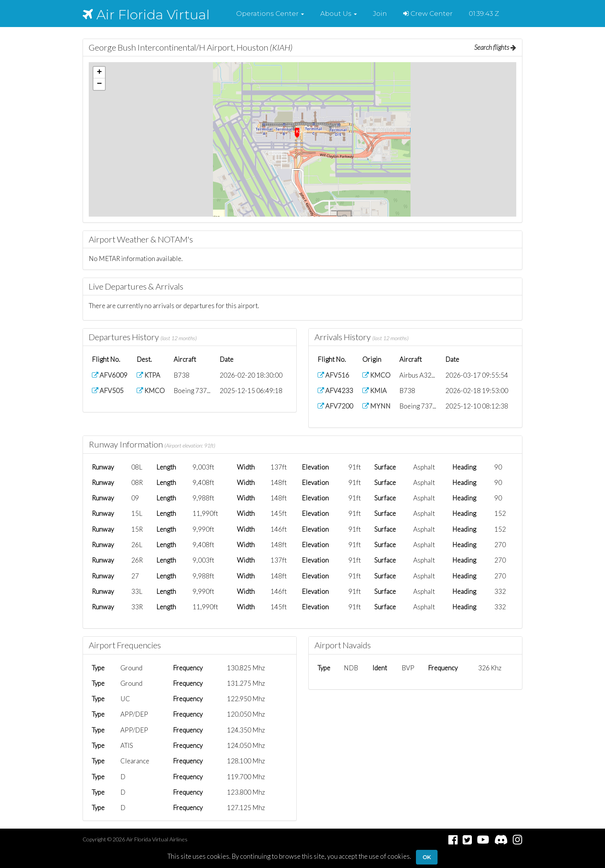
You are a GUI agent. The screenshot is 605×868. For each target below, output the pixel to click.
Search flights (495, 47)
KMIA (374, 391)
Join (380, 14)
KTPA (148, 375)
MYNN (376, 406)
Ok (427, 857)
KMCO (151, 391)
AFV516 (333, 375)
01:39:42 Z (484, 14)
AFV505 (108, 391)
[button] (270, 14)
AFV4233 (335, 391)
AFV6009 (110, 375)
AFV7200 (335, 406)
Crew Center (428, 14)
